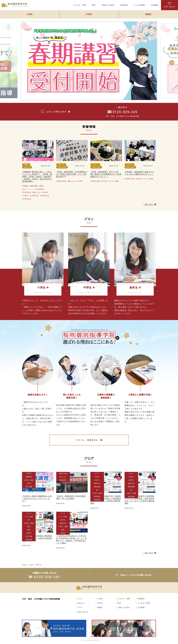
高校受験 (97, 497)
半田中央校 (62, 167)
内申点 (97, 480)
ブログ (80, 607)
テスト (97, 474)
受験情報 (97, 487)
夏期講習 (29, 477)
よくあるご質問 (144, 603)
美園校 (26, 164)
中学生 (89, 14)
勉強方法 (97, 483)
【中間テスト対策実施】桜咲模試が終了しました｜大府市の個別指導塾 (37, 538)
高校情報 (97, 500)
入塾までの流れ (124, 607)
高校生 (148, 14)
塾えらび (37, 192)
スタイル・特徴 (124, 599)
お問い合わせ (169, 5)
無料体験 (34, 186)
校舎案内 (141, 599)
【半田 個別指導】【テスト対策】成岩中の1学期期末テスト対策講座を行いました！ (106, 174)
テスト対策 (114, 181)
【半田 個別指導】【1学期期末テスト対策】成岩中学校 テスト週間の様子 (72, 174)
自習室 (29, 533)
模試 (29, 526)
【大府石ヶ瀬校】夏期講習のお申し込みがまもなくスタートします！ (37, 499)
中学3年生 (27, 192)
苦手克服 (29, 487)
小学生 (30, 14)
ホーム (80, 599)
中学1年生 (45, 196)
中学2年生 (27, 199)
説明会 (63, 533)
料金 (119, 603)
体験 (42, 186)
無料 (29, 530)
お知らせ (27, 167)
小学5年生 (40, 189)
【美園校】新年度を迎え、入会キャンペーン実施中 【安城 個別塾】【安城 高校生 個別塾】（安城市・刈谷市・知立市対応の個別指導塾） (37, 177)
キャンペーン (28, 189)
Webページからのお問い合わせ (136, 575)
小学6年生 (35, 196)
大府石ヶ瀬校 (29, 480)
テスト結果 (29, 517)
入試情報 (141, 607)
